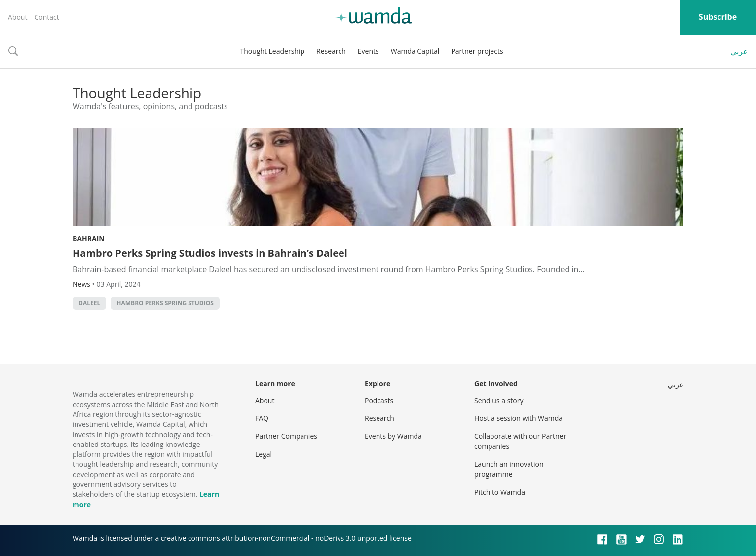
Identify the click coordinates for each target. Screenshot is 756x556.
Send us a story (499, 400)
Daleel (89, 303)
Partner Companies (286, 436)
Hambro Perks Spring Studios (165, 303)
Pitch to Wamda (500, 492)
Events (368, 51)
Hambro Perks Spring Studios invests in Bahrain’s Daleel (210, 253)
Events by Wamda (393, 436)
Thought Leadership (272, 51)
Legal (264, 454)
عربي (739, 51)
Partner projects (477, 51)
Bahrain (89, 239)
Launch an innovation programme (509, 469)
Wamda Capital (415, 51)
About (18, 17)
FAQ (262, 418)
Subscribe (718, 17)
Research (331, 51)
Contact (46, 17)
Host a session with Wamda (518, 418)
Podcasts (379, 400)
